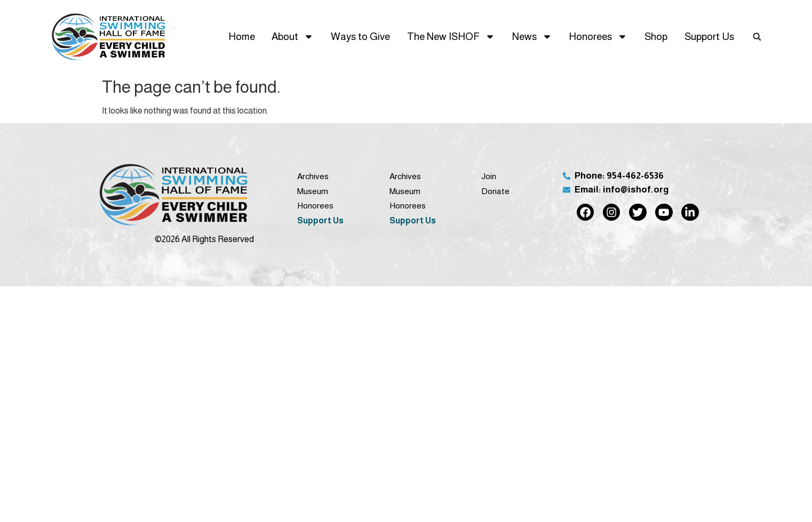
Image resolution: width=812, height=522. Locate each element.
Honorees (598, 37)
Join (489, 176)
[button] (757, 37)
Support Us (709, 37)
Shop (656, 37)
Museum (313, 191)
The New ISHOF (451, 37)
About (293, 37)
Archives (313, 176)
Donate (495, 191)
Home (242, 37)
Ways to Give (360, 37)
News (532, 37)
